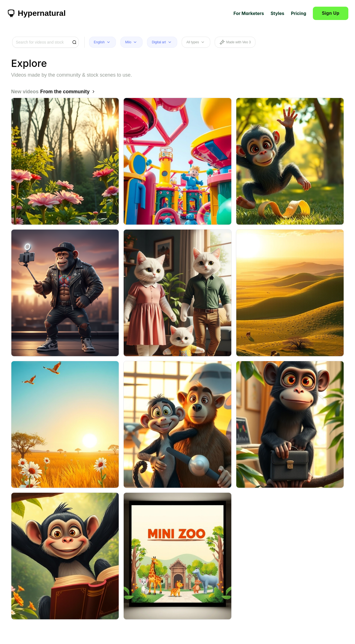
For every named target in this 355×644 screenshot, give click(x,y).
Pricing (299, 13)
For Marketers (249, 13)
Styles (277, 13)
